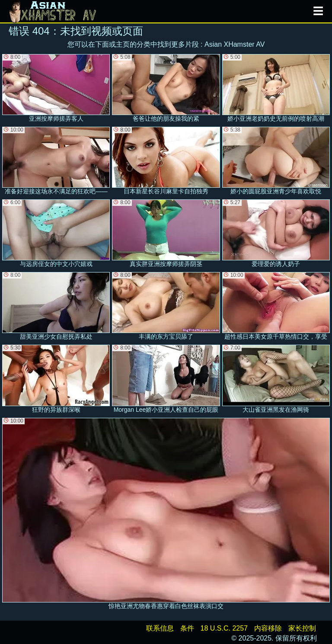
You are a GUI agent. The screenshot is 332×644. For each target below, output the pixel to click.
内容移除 (268, 628)
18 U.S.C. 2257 (224, 628)
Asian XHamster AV (235, 44)
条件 (187, 628)
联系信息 (160, 628)
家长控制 (302, 628)
